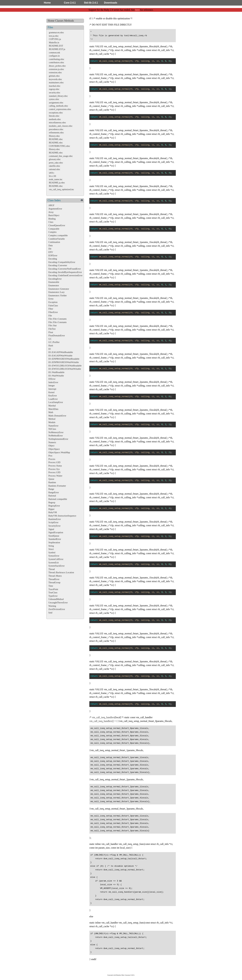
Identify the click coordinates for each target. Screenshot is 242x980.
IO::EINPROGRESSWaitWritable (64, 362)
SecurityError (54, 526)
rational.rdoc (55, 169)
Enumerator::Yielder (58, 295)
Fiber (51, 309)
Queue (51, 479)
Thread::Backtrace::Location (61, 572)
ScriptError (53, 522)
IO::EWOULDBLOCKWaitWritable (65, 369)
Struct (51, 549)
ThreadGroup (54, 582)
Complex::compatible (58, 235)
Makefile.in (54, 42)
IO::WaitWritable (56, 376)
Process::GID (54, 462)
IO (50, 349)
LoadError (53, 399)
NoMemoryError (56, 432)
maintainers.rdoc (56, 82)
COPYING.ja (55, 39)
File (50, 316)
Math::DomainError (57, 416)
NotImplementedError (58, 439)
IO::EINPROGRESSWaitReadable (64, 359)
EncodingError (55, 279)
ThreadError (54, 579)
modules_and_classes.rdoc (61, 126)
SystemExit (54, 563)
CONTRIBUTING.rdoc (59, 146)
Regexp (52, 502)
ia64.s (52, 173)
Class (51, 222)
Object (51, 446)
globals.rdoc (54, 76)
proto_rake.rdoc (56, 163)
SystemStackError (57, 566)
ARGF (51, 205)
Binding (52, 219)
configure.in (54, 56)
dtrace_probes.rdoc (57, 66)
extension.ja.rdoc (56, 69)
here (137, 10)
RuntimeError (55, 519)
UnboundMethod (56, 599)
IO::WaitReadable (56, 372)
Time (51, 586)
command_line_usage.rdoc (61, 156)
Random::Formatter (57, 486)
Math (51, 412)
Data (51, 245)
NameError (53, 426)
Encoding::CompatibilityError (62, 262)
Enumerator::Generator (59, 289)
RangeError (54, 492)
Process (52, 459)
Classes (59, 21)
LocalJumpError (56, 402)
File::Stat (53, 325)
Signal (51, 529)
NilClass (52, 429)
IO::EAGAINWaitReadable (61, 352)
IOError (52, 379)
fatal (50, 613)
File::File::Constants (58, 319)
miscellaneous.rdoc (57, 122)
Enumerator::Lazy (57, 292)
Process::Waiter (55, 476)
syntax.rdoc (54, 99)
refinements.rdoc (56, 133)
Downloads (111, 3)
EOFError (53, 255)
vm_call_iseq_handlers (103, 717)
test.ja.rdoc (54, 36)
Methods (69, 21)
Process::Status (55, 466)
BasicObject (54, 215)
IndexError (53, 382)
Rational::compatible (58, 499)
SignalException (56, 532)
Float (51, 332)
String (51, 546)
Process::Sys (54, 469)
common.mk (54, 53)
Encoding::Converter (58, 265)
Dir (50, 249)
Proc (50, 456)
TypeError (53, 596)
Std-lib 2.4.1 (91, 3)
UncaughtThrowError (58, 603)
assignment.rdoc (56, 103)
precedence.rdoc (56, 129)
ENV (51, 252)
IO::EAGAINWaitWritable (60, 356)
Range (51, 489)
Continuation (54, 242)
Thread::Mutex (55, 576)
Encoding (53, 259)
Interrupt (52, 389)
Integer (52, 386)
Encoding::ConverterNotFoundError (65, 269)
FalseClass (53, 306)
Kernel (51, 392)
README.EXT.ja (57, 49)
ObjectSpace (54, 449)
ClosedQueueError (57, 225)
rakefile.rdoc (55, 166)
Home (47, 3)
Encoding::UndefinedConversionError (66, 275)
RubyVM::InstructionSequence (62, 516)
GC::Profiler (54, 342)
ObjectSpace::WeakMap (59, 452)
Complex (53, 232)
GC (50, 339)
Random (52, 482)
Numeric (52, 442)
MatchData (53, 409)
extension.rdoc (55, 72)
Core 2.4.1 (70, 3)
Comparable (54, 229)
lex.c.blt (52, 176)
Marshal (52, 406)
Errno (51, 299)
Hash (51, 346)
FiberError (53, 312)
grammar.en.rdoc (56, 32)
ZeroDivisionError (57, 609)
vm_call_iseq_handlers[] (102, 721)
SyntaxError (54, 556)
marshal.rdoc (55, 86)
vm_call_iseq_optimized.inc (62, 189)
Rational (52, 496)
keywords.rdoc (55, 79)
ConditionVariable (57, 239)
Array (51, 212)
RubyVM (53, 512)
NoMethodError (56, 436)
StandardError (55, 539)
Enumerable (54, 282)
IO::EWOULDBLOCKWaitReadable (65, 366)
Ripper (51, 509)
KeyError (53, 396)
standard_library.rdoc (58, 96)
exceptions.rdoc (56, 113)
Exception (53, 302)
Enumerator (54, 285)
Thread (52, 569)
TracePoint (53, 589)
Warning (52, 606)
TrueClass (53, 592)
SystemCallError (56, 559)
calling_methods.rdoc (58, 106)
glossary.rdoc (55, 159)
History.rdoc (54, 136)
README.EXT (56, 46)
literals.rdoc (54, 116)
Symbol (52, 552)
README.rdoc (56, 139)
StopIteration (54, 542)
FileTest (52, 329)
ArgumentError (55, 209)
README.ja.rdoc (57, 183)
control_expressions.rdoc (60, 109)
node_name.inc (56, 179)
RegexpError (54, 506)
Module (52, 422)
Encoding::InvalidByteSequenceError (65, 272)
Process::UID (54, 472)
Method (52, 419)
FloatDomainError (57, 335)
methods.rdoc (55, 119)
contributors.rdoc (57, 62)
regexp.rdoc (54, 89)
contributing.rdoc (57, 59)
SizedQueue (54, 536)
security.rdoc (55, 93)
